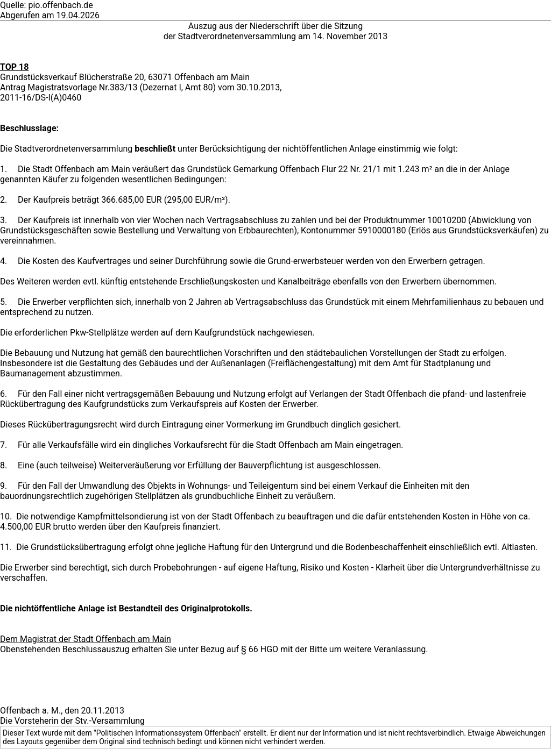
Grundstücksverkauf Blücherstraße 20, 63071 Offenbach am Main (125, 77)
